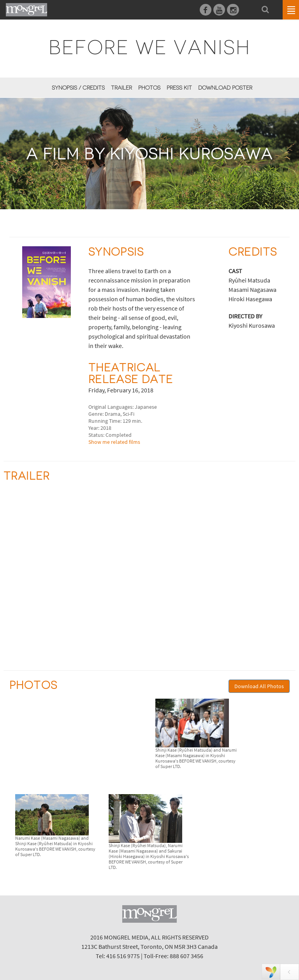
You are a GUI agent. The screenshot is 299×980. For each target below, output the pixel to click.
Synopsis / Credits (78, 88)
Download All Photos (259, 686)
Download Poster (225, 88)
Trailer (121, 88)
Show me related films (114, 442)
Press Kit (179, 88)
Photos (149, 88)
